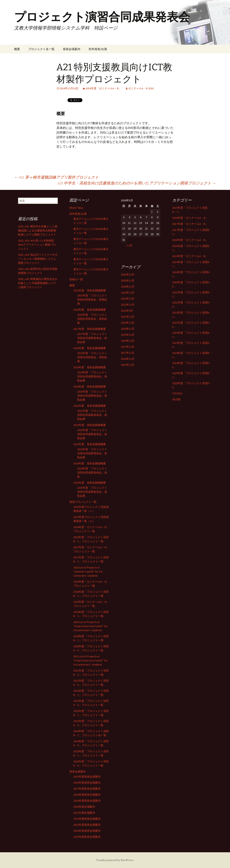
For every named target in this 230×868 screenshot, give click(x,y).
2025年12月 (128, 275)
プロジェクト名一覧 (41, 49)
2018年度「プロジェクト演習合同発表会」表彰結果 (92, 357)
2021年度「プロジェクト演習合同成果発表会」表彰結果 (92, 415)
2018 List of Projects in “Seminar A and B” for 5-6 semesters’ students (88, 572)
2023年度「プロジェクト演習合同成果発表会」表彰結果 (92, 453)
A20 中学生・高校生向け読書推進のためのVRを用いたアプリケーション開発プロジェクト (137, 183)
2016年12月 (128, 359)
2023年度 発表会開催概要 (90, 444)
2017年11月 (128, 353)
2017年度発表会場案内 (87, 789)
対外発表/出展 (98, 49)
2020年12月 (128, 323)
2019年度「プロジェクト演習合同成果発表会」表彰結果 (92, 376)
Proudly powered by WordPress (115, 860)
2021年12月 (128, 317)
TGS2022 (177, 393)
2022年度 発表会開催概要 (90, 425)
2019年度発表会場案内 (87, 801)
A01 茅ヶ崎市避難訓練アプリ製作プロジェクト (56, 177)
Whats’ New (76, 208)
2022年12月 (128, 299)
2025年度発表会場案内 (87, 837)
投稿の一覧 (76, 279)
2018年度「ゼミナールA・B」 (190, 240)
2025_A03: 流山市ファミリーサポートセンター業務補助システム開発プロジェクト (38, 259)
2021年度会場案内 (84, 813)
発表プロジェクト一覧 (83, 502)
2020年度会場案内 (84, 807)
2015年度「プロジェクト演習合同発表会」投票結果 (92, 300)
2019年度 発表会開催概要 (90, 367)
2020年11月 (128, 329)
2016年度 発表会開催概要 (90, 310)
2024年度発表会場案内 (87, 831)
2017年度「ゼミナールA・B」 (190, 224)
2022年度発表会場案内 (87, 819)
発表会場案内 (72, 49)
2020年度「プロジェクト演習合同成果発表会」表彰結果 (92, 396)
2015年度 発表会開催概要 (90, 290)
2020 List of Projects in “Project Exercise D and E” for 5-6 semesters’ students (90, 626)
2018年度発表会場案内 (87, 795)
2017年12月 (128, 347)
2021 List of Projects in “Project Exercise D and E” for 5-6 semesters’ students (90, 660)
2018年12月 (128, 341)
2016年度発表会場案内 (87, 783)
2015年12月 (128, 365)
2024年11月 (128, 287)
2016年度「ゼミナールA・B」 (103, 88)
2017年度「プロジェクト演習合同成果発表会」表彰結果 (92, 338)
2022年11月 (128, 305)
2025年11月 (128, 281)
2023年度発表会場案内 (87, 825)
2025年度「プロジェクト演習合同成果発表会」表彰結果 (92, 492)
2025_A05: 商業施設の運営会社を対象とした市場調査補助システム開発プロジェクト (38, 283)
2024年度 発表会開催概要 (90, 463)
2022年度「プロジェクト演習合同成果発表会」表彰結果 (92, 434)
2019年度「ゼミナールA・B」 (190, 256)
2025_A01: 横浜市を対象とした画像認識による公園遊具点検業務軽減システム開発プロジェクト (38, 230)
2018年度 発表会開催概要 (90, 348)
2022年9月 (127, 311)
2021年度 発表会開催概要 (90, 406)
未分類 (176, 399)
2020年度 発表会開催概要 (90, 387)
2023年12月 (128, 293)
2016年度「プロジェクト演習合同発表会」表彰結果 (92, 319)
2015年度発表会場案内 (87, 777)
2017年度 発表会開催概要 (90, 329)
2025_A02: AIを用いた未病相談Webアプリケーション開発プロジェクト (37, 245)
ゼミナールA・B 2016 (141, 88)
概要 (17, 49)
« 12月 (129, 245)
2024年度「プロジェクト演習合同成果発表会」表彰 (92, 473)
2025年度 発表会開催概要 (90, 483)
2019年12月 (128, 335)
